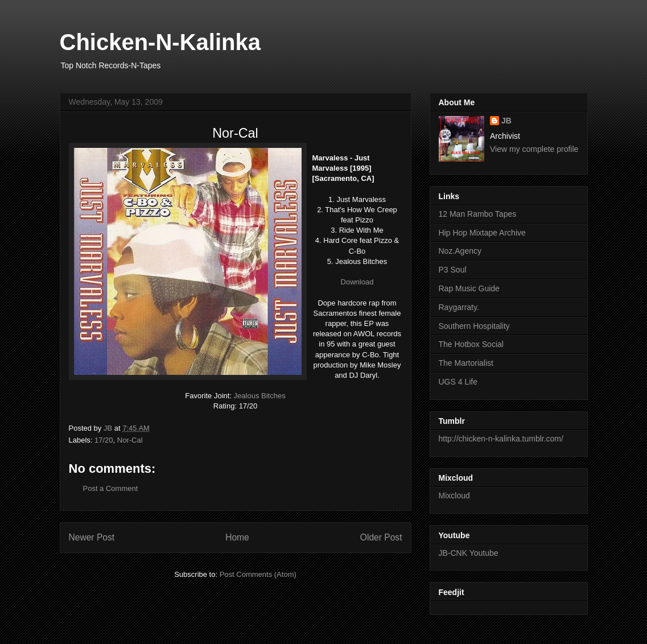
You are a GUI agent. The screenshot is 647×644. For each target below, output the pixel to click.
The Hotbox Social (471, 344)
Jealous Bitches (260, 396)
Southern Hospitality (474, 326)
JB (506, 121)
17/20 (104, 440)
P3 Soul (453, 270)
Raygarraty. (459, 307)
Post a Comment (111, 488)
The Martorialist (466, 363)
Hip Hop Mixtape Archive (482, 233)
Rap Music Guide (469, 288)
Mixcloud (454, 496)
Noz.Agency (460, 251)
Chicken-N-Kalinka (160, 42)
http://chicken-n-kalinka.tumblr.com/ (501, 439)
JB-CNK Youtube (469, 553)
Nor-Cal (130, 440)
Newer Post (92, 537)
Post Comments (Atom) (258, 574)
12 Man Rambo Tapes (478, 214)
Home (237, 537)
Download (357, 282)
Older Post (381, 537)
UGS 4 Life (458, 382)
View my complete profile (534, 149)
